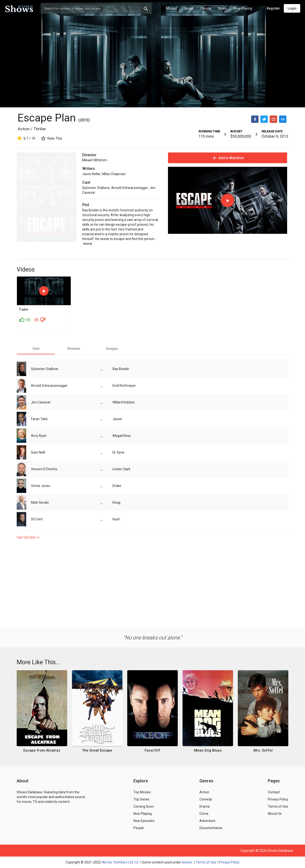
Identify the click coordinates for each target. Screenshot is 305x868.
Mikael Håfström (95, 160)
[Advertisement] (152, 583)
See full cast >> (28, 537)
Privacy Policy (229, 862)
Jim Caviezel (41, 402)
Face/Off (152, 750)
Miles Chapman (114, 174)
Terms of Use (206, 862)
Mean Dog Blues (208, 750)
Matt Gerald (40, 502)
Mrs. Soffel (263, 750)
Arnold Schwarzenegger (130, 188)
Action (24, 129)
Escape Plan (47, 118)
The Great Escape (97, 750)
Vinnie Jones (41, 486)
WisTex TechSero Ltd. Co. (120, 862)
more (88, 244)
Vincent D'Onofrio (44, 469)
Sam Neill (38, 452)
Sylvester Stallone (96, 188)
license (187, 862)
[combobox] (96, 8)
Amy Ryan (39, 436)
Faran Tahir (39, 419)
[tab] (36, 349)
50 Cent (37, 519)
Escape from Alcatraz (42, 750)
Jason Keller (91, 174)
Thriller (40, 129)
